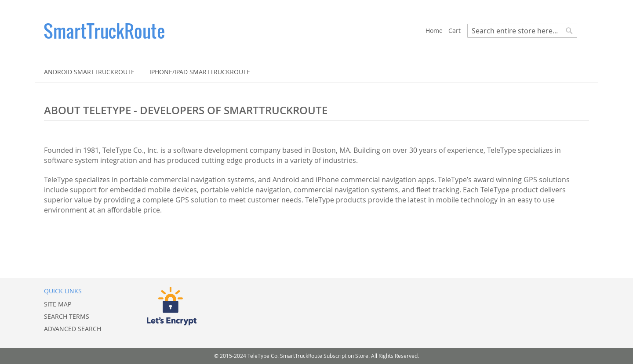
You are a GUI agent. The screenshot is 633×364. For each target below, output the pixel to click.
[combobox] (522, 31)
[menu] (316, 72)
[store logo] (235, 31)
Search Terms (67, 316)
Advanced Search (73, 329)
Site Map (58, 304)
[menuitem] (89, 72)
